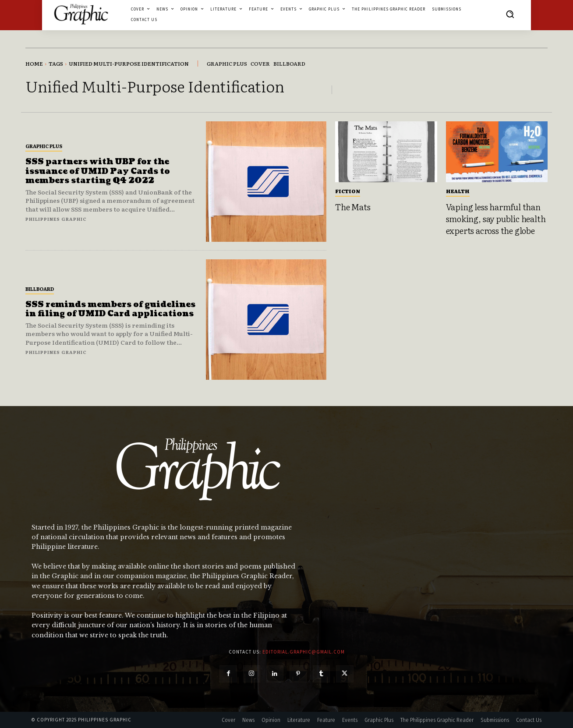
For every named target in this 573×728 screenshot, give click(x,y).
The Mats (353, 207)
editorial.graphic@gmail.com (304, 652)
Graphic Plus (44, 146)
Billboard (40, 289)
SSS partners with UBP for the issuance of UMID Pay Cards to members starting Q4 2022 (98, 171)
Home (34, 64)
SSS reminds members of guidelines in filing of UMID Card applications (110, 309)
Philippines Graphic (56, 219)
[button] (510, 14)
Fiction (348, 191)
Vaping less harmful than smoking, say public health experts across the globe (496, 218)
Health (458, 191)
